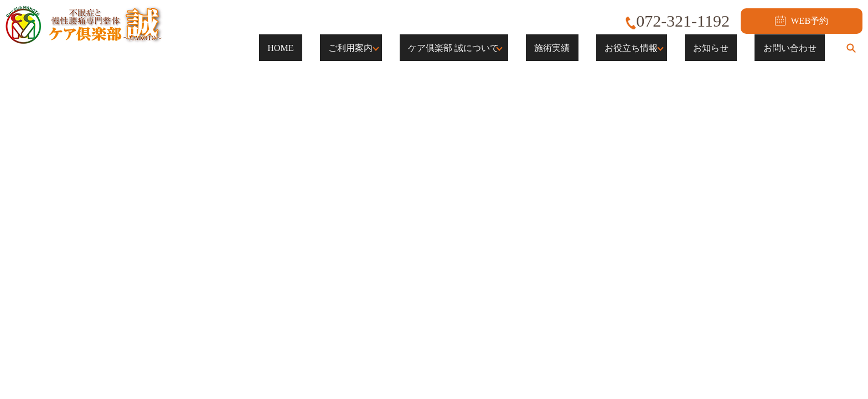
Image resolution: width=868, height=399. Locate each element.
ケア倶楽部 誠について (496, 47)
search (851, 48)
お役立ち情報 (657, 47)
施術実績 (595, 47)
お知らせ (736, 47)
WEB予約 (802, 21)
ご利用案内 (393, 47)
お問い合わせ (798, 47)
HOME (340, 47)
